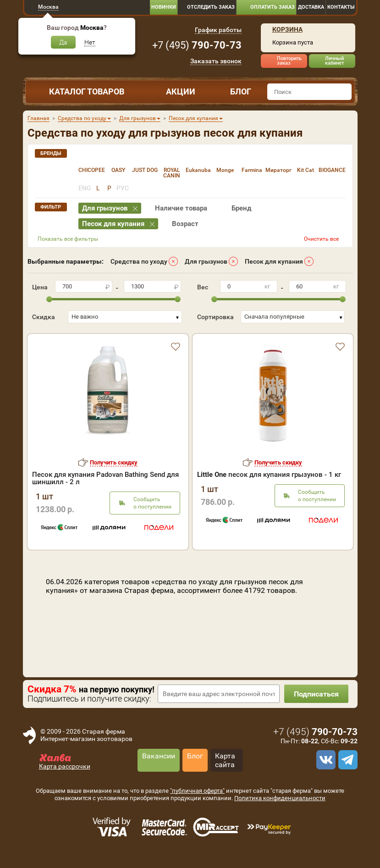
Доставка (311, 7)
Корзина (287, 29)
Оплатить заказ (273, 7)
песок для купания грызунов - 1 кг (269, 475)
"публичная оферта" (197, 791)
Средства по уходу (139, 261)
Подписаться (316, 694)
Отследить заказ (211, 7)
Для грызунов (206, 261)
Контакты (341, 7)
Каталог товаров (87, 91)
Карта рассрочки (65, 766)
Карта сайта (225, 760)
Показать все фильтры (68, 239)
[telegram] (347, 760)
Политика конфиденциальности (280, 798)
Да (63, 42)
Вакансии (159, 756)
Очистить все (321, 239)
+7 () (197, 45)
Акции (181, 91)
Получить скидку (114, 462)
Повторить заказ (289, 61)
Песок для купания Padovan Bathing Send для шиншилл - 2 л (105, 478)
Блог (241, 91)
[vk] (325, 760)
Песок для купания (274, 261)
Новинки (164, 7)
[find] (343, 92)
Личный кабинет (334, 61)
